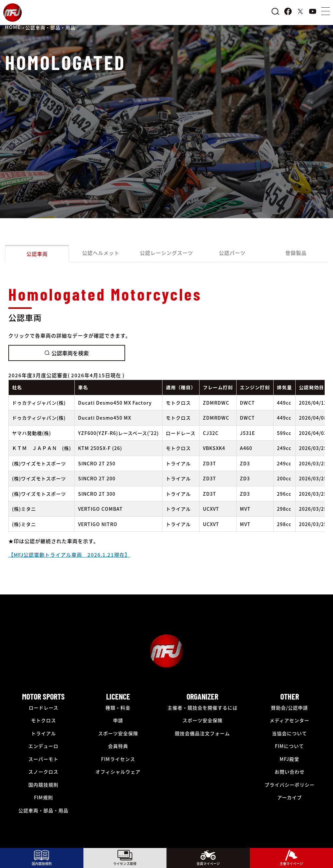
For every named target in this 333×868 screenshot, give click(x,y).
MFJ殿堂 (289, 759)
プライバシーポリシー (290, 785)
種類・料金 (118, 708)
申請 (118, 720)
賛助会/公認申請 (289, 708)
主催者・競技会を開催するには (203, 708)
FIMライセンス (118, 759)
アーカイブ (290, 797)
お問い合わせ (290, 772)
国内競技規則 (43, 785)
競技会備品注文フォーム (202, 733)
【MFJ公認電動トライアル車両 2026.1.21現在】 (69, 555)
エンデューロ (43, 746)
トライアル (44, 733)
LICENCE (118, 696)
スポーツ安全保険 (118, 733)
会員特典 (118, 746)
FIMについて (289, 746)
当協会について (289, 733)
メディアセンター (289, 720)
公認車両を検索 (67, 353)
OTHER (290, 696)
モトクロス (44, 720)
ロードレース (44, 708)
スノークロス (43, 772)
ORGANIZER (202, 696)
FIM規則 (44, 797)
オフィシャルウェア (118, 772)
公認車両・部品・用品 (43, 810)
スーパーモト (43, 759)
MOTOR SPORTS (43, 696)
